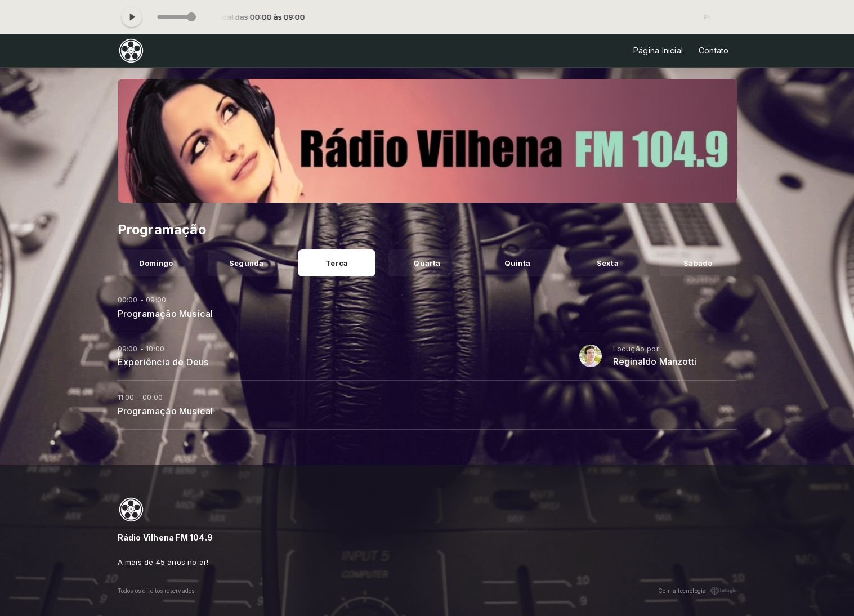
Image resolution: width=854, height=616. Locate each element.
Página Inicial (658, 50)
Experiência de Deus (164, 362)
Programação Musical (166, 314)
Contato (714, 50)
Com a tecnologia (697, 591)
